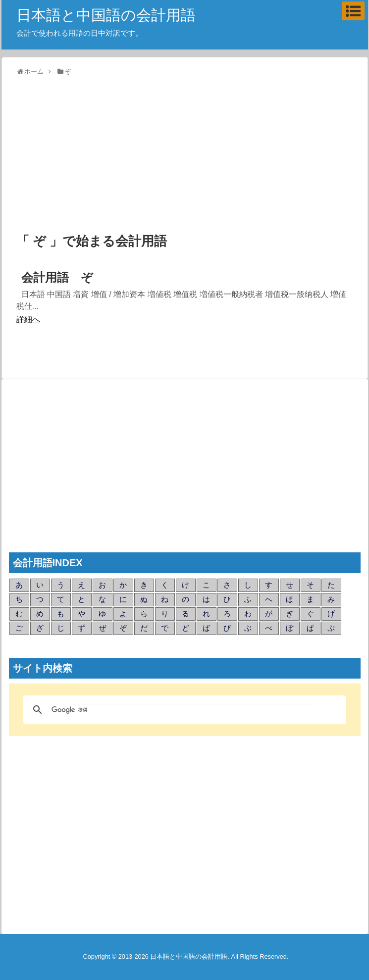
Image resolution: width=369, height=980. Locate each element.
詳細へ (28, 319)
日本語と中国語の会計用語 (106, 15)
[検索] (183, 710)
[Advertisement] (185, 155)
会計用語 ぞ (57, 277)
